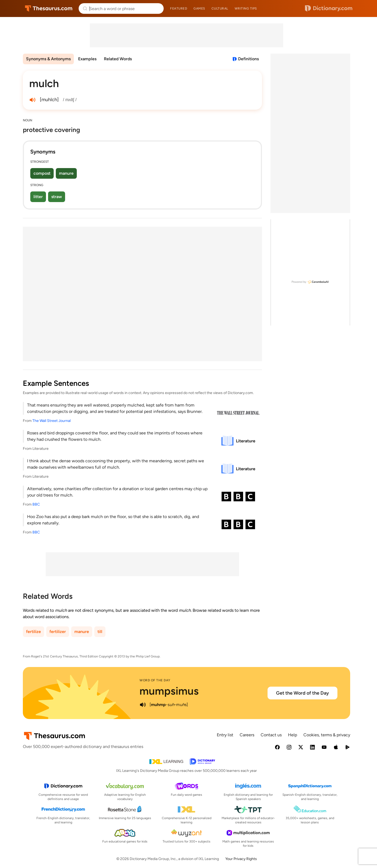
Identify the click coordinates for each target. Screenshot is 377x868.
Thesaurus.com (49, 8)
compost (42, 173)
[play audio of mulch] (32, 100)
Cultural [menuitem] (220, 8)
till (100, 632)
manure (66, 173)
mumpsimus (169, 691)
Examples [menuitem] (87, 59)
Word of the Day (155, 680)
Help (293, 735)
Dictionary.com (329, 8)
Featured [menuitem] (179, 8)
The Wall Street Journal (52, 421)
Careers (247, 735)
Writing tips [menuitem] (246, 8)
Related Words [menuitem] (118, 59)
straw (57, 197)
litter (38, 197)
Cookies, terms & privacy (327, 735)
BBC (36, 504)
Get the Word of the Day (302, 693)
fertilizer (58, 632)
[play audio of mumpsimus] (143, 705)
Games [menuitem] (199, 8)
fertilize (33, 632)
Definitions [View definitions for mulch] (248, 59)
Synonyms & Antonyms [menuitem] (48, 59)
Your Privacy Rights (241, 859)
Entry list (225, 735)
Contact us (271, 735)
